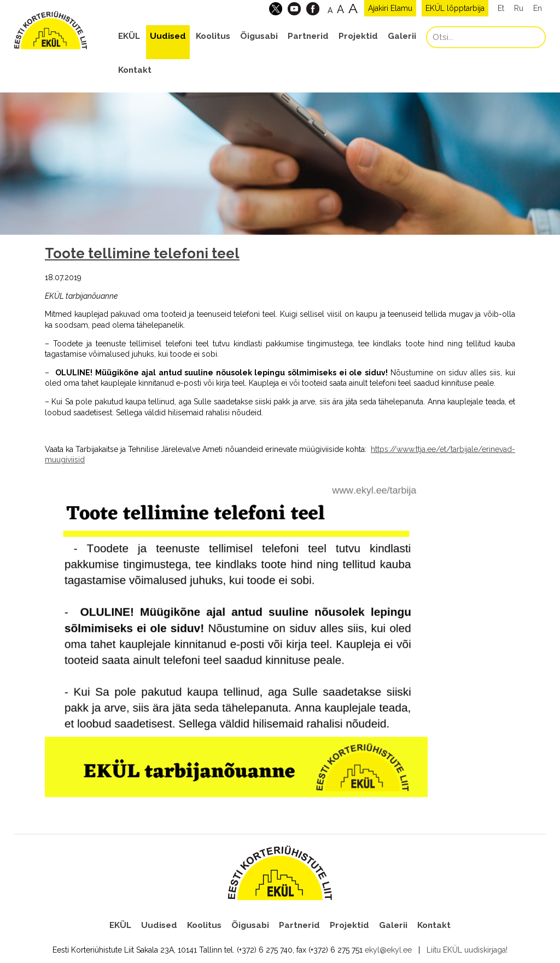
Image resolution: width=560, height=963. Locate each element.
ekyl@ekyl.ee (388, 950)
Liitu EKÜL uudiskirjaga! (467, 950)
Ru (519, 8)
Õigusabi (259, 36)
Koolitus (213, 36)
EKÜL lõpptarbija (455, 8)
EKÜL (129, 36)
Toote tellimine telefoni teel (142, 253)
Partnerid (308, 36)
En (538, 8)
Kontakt (135, 70)
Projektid (358, 36)
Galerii (402, 36)
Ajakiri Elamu (390, 8)
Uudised (168, 36)
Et (501, 8)
